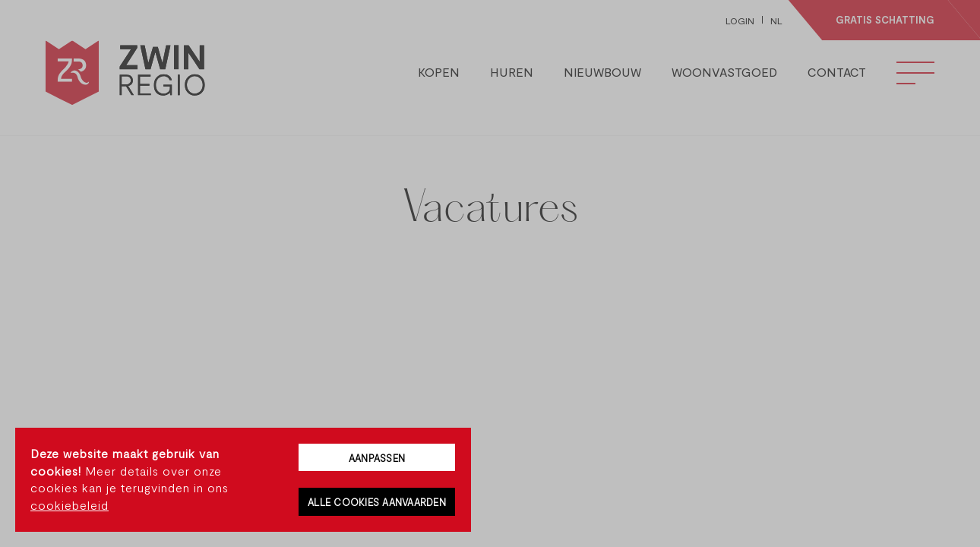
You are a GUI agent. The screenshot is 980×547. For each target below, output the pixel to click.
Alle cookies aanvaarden (377, 502)
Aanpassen (377, 458)
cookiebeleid (70, 505)
